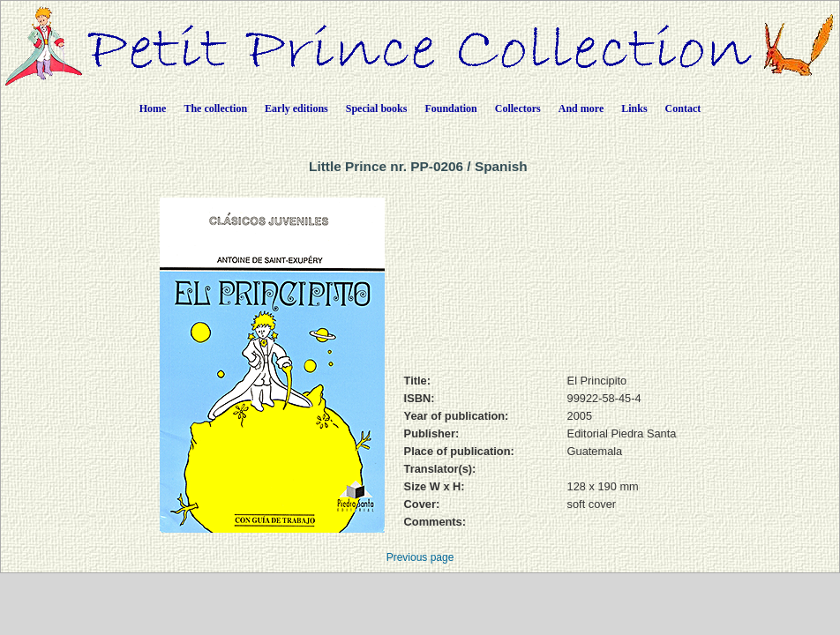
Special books (377, 108)
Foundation (450, 108)
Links (634, 108)
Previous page (420, 557)
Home (153, 108)
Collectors (518, 108)
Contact (683, 108)
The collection (215, 108)
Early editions (296, 108)
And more (581, 108)
